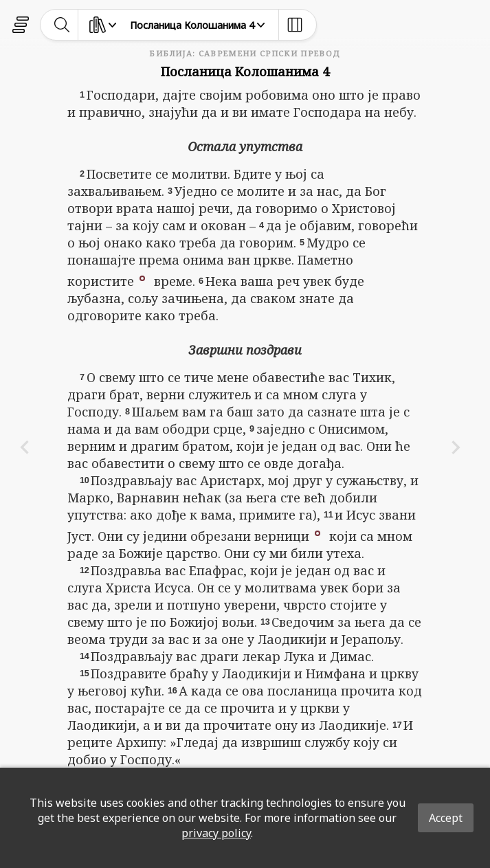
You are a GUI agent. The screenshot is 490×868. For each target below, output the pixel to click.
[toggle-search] (62, 25)
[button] (142, 277)
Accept (446, 818)
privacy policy (216, 833)
